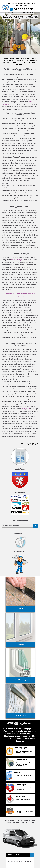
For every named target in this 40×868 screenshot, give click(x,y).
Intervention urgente (13, 855)
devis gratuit (25, 409)
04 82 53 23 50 (24, 9)
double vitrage (17, 260)
